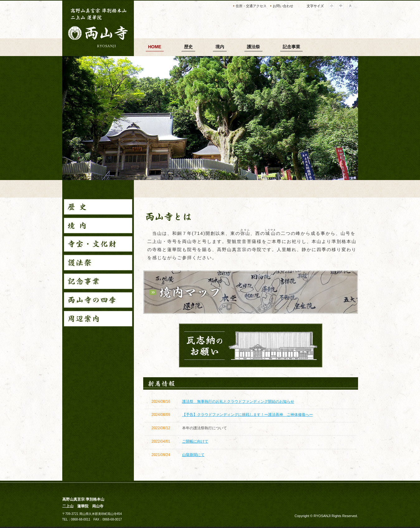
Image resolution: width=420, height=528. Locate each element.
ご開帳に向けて (195, 441)
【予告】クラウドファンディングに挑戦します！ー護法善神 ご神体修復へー (248, 415)
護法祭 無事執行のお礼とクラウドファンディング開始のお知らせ (238, 402)
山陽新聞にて (193, 455)
